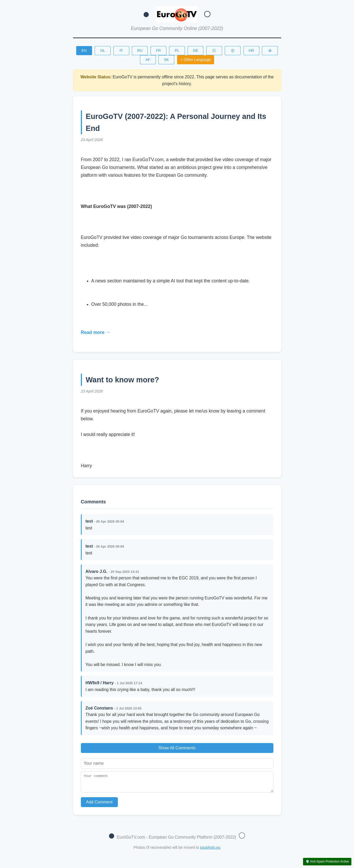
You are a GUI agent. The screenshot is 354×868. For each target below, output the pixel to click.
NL (102, 50)
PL (177, 50)
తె (270, 50)
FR (158, 50)
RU (140, 50)
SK (166, 60)
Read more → (96, 332)
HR (251, 50)
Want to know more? (123, 380)
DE (196, 50)
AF (148, 60)
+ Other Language (196, 60)
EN (84, 50)
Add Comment (99, 805)
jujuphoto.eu (210, 851)
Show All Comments (177, 748)
